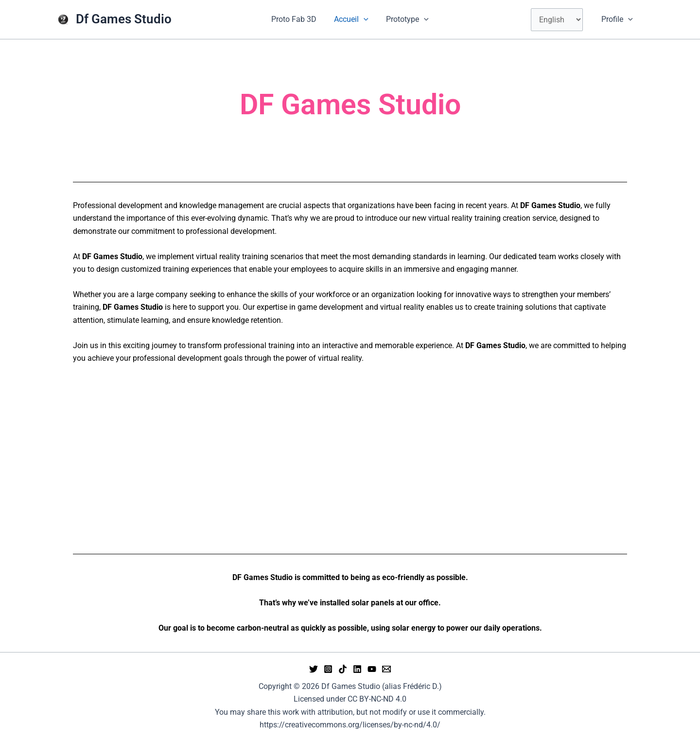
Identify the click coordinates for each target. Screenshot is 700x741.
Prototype (405, 19)
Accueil (351, 19)
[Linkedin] (357, 669)
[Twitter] (314, 669)
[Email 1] (386, 669)
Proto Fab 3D (296, 19)
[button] (364, 19)
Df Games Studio (124, 19)
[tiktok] (343, 669)
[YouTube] (372, 669)
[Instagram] (328, 669)
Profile (618, 19)
